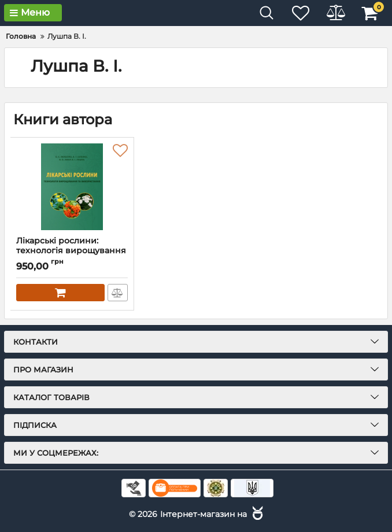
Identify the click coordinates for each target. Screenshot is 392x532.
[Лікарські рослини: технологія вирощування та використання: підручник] (72, 187)
